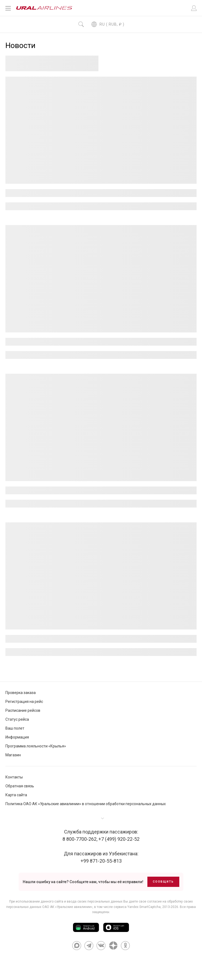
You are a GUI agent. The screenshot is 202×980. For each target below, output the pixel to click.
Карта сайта (16, 795)
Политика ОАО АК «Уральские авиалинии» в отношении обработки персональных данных (86, 804)
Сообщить (163, 882)
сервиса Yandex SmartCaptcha (137, 907)
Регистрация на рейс (24, 702)
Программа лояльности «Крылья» (36, 746)
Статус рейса (17, 719)
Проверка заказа (21, 693)
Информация (17, 737)
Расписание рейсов (23, 710)
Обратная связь (20, 786)
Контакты (14, 777)
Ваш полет (15, 728)
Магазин (13, 755)
